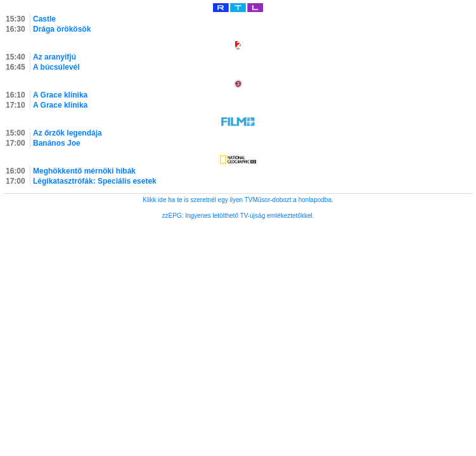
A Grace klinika (60, 95)
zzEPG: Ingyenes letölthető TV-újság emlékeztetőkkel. (238, 216)
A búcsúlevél (56, 67)
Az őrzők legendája (68, 133)
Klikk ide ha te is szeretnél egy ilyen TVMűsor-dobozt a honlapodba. (238, 200)
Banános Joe (57, 143)
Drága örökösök (62, 29)
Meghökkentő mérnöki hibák (84, 171)
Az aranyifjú (55, 57)
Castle (44, 19)
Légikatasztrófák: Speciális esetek (95, 181)
